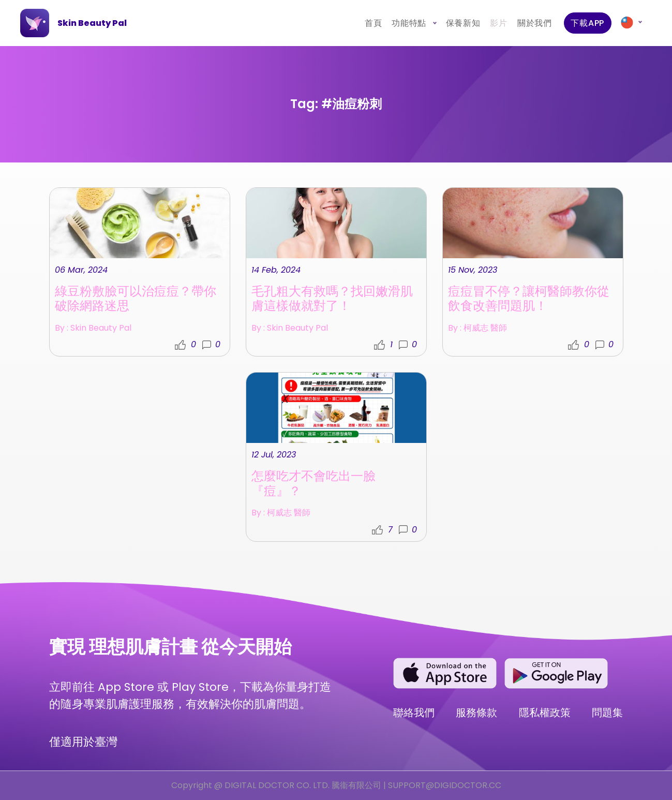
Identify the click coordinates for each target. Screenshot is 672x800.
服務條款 (476, 713)
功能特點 (410, 23)
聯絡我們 (414, 713)
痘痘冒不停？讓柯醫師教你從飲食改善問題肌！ (529, 302)
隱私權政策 (545, 713)
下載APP (587, 23)
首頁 (373, 23)
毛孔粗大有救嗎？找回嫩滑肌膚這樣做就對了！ (332, 302)
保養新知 (463, 23)
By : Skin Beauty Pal (93, 331)
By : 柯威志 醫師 (477, 331)
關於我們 (534, 23)
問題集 (607, 713)
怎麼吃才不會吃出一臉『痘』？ (313, 483)
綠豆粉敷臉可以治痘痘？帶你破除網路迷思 (136, 302)
